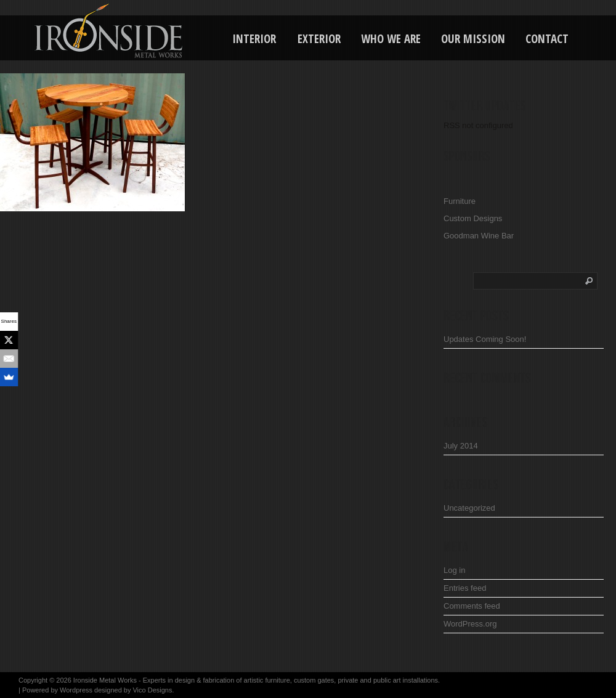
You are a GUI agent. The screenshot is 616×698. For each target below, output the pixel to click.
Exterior (319, 39)
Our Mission (473, 39)
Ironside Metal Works (105, 680)
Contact (547, 39)
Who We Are (391, 39)
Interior (254, 39)
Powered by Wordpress (57, 690)
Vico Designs (152, 690)
